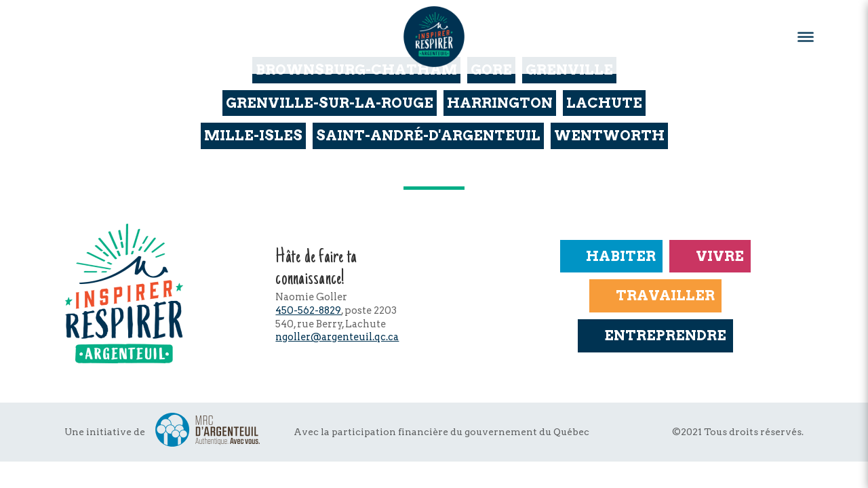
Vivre (710, 256)
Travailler (655, 295)
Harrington (500, 103)
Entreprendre (655, 335)
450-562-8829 (308, 310)
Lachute (604, 103)
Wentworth (609, 135)
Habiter (611, 256)
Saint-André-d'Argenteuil (428, 135)
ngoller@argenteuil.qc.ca (337, 337)
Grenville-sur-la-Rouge (330, 103)
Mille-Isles (253, 135)
